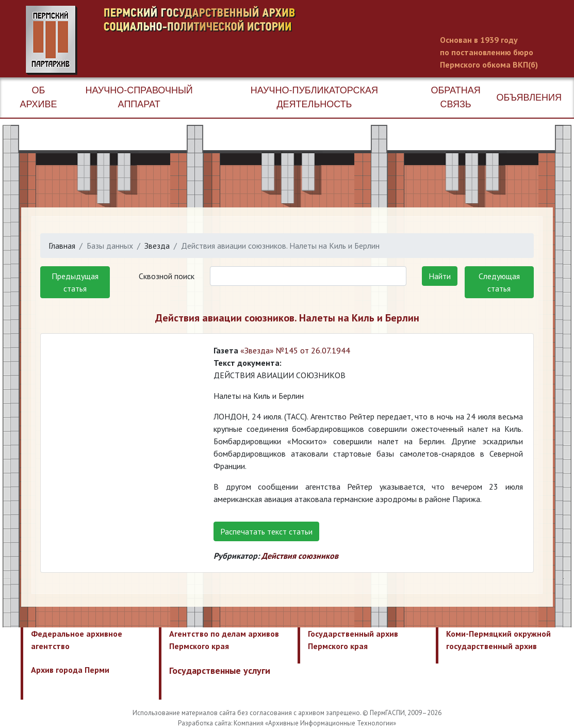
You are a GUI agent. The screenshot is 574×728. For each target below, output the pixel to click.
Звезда (157, 246)
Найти (440, 276)
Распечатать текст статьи (266, 531)
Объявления (529, 98)
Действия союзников (300, 556)
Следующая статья (499, 282)
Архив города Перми (70, 670)
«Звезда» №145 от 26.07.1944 (295, 350)
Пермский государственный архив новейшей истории (219, 40)
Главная (62, 246)
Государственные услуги (220, 670)
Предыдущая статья (75, 282)
